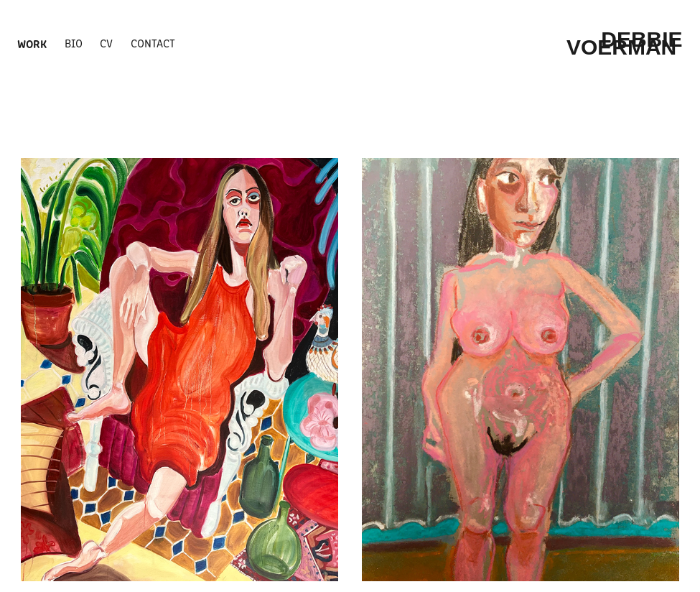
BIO (74, 43)
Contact (153, 43)
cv (106, 43)
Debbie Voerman (627, 43)
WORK (32, 43)
